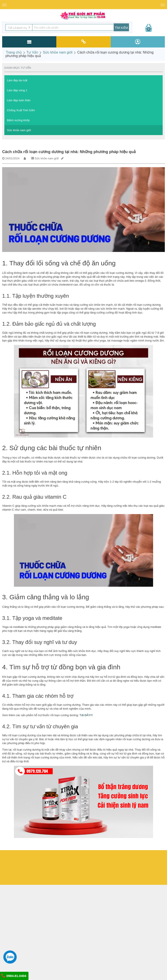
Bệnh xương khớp (18, 120)
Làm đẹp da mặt (17, 80)
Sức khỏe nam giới (58, 52)
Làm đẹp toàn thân (19, 100)
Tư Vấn (32, 52)
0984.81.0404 (14, 976)
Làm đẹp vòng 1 (17, 90)
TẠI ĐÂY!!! (86, 715)
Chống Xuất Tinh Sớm (21, 110)
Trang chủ (14, 52)
